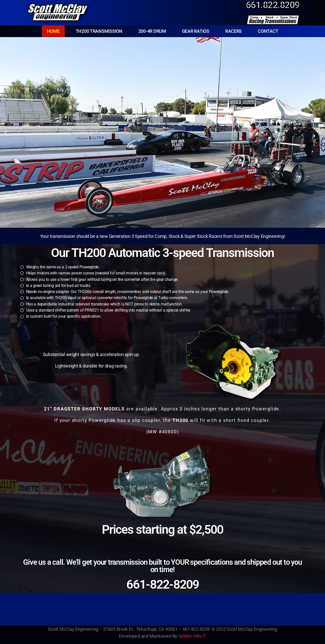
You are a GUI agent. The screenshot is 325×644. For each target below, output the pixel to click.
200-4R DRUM (152, 31)
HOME (53, 31)
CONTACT (268, 31)
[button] (6, 133)
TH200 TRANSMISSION (99, 31)
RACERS (233, 31)
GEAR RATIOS (196, 31)
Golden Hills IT (192, 636)
